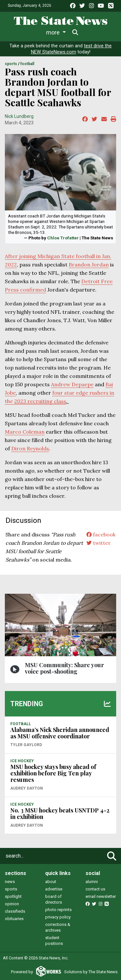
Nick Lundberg (19, 116)
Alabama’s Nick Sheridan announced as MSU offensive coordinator (60, 733)
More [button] (90, 32)
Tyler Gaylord (26, 745)
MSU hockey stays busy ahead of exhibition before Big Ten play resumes (53, 773)
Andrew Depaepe (72, 384)
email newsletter (101, 896)
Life (39, 32)
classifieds (15, 911)
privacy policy (58, 917)
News (17, 32)
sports (11, 889)
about (51, 882)
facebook (101, 534)
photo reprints (58, 910)
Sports (63, 32)
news (10, 882)
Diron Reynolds (30, 448)
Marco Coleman (25, 432)
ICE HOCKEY (22, 761)
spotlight (13, 896)
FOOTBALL (27, 64)
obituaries (14, 919)
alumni (92, 882)
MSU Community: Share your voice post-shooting (64, 668)
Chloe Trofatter (63, 238)
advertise (54, 889)
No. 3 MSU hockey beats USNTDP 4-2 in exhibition (60, 813)
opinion (12, 904)
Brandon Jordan (89, 264)
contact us (95, 889)
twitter (99, 543)
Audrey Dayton (27, 788)
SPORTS (11, 64)
